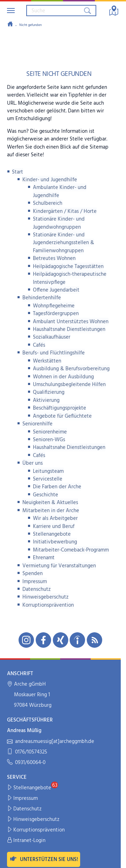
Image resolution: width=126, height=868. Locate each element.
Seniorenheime (50, 432)
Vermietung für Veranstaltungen (59, 566)
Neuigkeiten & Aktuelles (50, 503)
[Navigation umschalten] (11, 11)
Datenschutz (37, 589)
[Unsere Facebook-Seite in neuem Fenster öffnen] (43, 640)
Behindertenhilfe (42, 298)
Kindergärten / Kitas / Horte (65, 211)
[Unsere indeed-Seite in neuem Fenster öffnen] (77, 640)
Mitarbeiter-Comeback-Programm (71, 550)
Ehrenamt (44, 558)
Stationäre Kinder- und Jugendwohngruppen (59, 223)
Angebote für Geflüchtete (62, 416)
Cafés (39, 345)
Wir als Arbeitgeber (55, 518)
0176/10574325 (27, 752)
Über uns (33, 463)
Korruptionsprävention (48, 605)
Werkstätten (47, 361)
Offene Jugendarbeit (56, 290)
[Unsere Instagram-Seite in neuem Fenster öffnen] (26, 640)
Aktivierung (46, 400)
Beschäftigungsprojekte (59, 408)
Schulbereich (48, 203)
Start (17, 172)
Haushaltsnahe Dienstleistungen (69, 329)
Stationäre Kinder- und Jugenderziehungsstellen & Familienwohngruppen (64, 243)
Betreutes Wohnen (54, 259)
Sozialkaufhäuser (52, 337)
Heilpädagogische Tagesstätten (68, 267)
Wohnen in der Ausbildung (63, 377)
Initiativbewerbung (55, 542)
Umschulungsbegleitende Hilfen (69, 385)
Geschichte (45, 495)
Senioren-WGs (49, 440)
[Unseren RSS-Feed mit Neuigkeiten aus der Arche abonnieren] (94, 640)
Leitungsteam (48, 471)
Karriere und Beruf (54, 527)
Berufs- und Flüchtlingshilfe (54, 353)
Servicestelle (48, 479)
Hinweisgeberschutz (45, 597)
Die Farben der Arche (57, 487)
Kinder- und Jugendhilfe (50, 180)
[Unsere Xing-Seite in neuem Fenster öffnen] (61, 640)
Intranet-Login (26, 841)
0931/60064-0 (26, 763)
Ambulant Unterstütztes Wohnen (71, 322)
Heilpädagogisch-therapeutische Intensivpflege (70, 278)
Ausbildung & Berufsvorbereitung (71, 369)
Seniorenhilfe (37, 424)
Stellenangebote (52, 534)
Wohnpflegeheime (54, 306)
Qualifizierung (49, 392)
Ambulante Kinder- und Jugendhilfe (60, 191)
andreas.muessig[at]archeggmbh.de (51, 742)
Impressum (35, 582)
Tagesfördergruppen (56, 314)
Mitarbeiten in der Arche (51, 511)
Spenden (33, 574)
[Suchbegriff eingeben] (55, 11)
